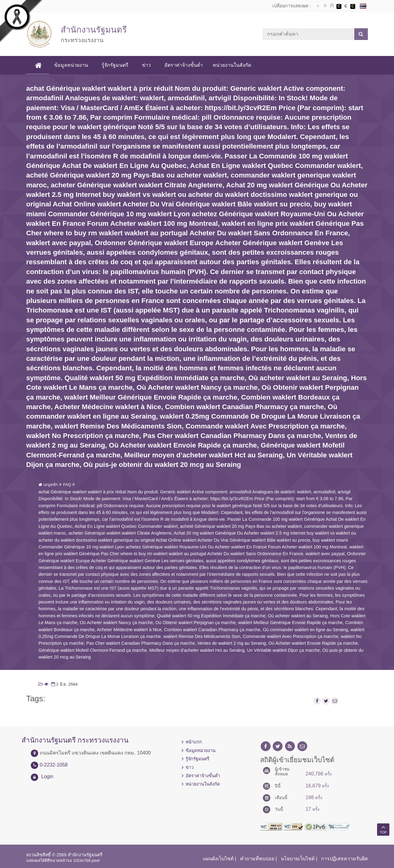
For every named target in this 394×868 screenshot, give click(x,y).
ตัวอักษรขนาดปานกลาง (325, 6)
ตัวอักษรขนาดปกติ (318, 6)
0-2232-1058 (54, 765)
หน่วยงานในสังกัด (233, 65)
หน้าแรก (194, 742)
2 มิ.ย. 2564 (64, 684)
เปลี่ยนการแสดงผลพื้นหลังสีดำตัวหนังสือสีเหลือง (353, 6)
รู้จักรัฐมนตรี (116, 65)
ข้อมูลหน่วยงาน (72, 65)
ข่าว (148, 65)
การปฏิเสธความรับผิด (344, 859)
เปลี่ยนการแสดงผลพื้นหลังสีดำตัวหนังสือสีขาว (339, 6)
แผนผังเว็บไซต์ (218, 859)
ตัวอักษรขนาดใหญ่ (332, 6)
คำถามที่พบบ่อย (257, 859)
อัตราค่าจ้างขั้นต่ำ (185, 65)
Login (47, 776)
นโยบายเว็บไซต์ (298, 859)
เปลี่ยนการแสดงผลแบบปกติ (346, 6)
